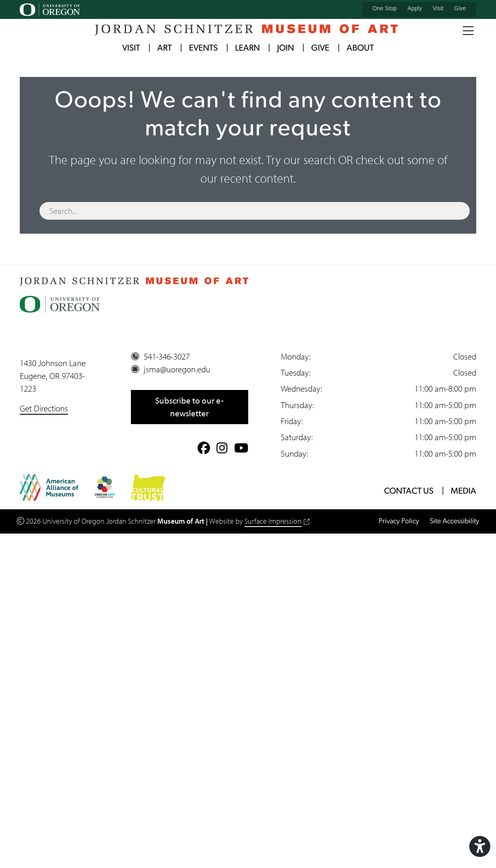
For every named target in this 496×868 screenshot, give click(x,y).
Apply (415, 8)
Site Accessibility (454, 521)
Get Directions (44, 408)
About (360, 48)
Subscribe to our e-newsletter (189, 407)
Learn (247, 48)
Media (463, 491)
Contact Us (409, 491)
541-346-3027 (160, 356)
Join (285, 48)
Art (164, 48)
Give (460, 8)
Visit (438, 8)
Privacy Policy (399, 521)
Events (203, 48)
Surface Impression (277, 521)
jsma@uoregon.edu (171, 369)
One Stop (385, 8)
